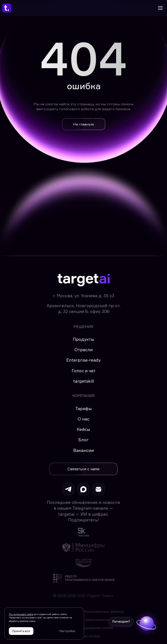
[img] (83, 532)
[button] (83, 469)
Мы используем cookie (21, 614)
